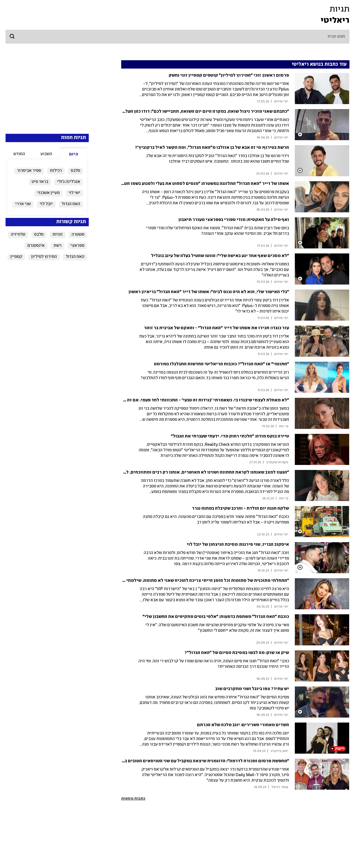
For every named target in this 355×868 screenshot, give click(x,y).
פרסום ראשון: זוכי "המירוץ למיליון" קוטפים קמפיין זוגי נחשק (229, 75)
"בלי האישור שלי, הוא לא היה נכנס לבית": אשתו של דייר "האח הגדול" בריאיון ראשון (209, 292)
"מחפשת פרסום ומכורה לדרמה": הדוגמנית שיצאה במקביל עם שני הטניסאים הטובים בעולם (202, 761)
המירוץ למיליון (44, 257)
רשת (58, 246)
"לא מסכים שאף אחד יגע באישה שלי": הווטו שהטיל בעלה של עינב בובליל (220, 256)
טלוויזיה (18, 235)
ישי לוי (74, 193)
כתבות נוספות (133, 799)
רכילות (56, 171)
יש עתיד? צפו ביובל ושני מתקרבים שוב (252, 689)
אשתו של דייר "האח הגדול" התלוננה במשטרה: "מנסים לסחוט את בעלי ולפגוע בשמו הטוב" (204, 184)
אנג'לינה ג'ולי (69, 182)
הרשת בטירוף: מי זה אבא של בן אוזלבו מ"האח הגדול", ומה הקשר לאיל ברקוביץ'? (212, 148)
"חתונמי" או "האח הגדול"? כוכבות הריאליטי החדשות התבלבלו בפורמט (221, 364)
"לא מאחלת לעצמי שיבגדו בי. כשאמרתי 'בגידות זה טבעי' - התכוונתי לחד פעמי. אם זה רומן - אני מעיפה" (190, 400)
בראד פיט (40, 182)
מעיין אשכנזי (48, 193)
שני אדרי (23, 204)
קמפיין (16, 257)
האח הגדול (71, 204)
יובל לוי (46, 204)
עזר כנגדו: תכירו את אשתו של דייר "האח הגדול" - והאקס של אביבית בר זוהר (216, 328)
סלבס (75, 171)
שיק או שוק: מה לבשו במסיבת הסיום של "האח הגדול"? (237, 653)
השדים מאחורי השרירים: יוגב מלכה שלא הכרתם (243, 725)
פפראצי (77, 246)
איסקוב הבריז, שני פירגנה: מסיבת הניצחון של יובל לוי (238, 544)
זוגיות (58, 235)
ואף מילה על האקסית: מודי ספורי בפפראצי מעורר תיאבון (234, 220)
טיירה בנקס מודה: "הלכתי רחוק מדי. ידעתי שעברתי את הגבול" (230, 436)
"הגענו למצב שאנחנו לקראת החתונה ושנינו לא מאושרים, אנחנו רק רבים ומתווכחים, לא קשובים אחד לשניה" (186, 472)
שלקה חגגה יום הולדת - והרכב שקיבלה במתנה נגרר (240, 508)
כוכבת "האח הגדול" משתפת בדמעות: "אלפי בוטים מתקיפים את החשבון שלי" (216, 617)
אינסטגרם (36, 246)
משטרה (78, 235)
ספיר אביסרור (29, 171)
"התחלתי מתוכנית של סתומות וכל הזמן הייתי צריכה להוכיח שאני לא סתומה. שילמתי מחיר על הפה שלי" (190, 581)
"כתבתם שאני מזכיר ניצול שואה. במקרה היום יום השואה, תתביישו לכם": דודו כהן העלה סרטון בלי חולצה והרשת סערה (176, 111)
